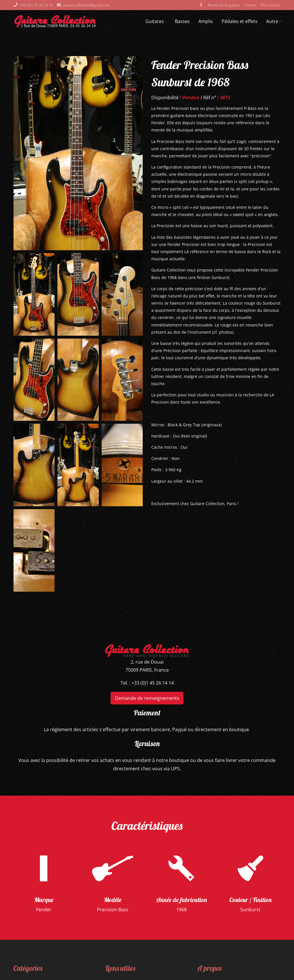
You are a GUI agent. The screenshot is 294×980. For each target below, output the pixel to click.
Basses (182, 21)
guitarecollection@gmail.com (86, 5)
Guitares (156, 21)
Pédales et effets (240, 21)
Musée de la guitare (224, 5)
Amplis (206, 21)
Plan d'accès (271, 5)
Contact (250, 5)
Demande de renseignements (147, 698)
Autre (273, 21)
